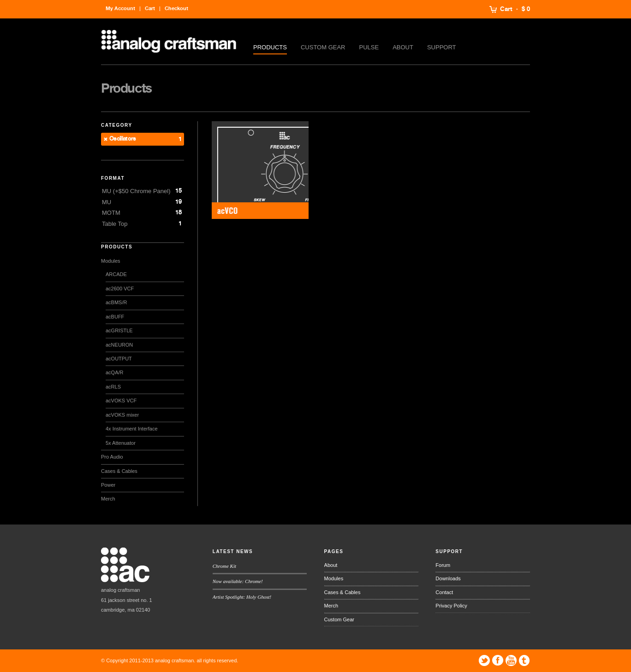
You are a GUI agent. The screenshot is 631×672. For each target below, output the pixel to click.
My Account (120, 9)
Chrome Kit (224, 566)
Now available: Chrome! (238, 581)
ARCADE (116, 274)
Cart (506, 9)
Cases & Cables (119, 471)
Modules (111, 261)
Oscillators (123, 139)
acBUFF (115, 317)
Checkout (176, 9)
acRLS (113, 387)
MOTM (111, 213)
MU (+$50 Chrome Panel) (136, 191)
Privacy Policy (451, 606)
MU (107, 202)
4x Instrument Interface (132, 429)
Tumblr (524, 660)
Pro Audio (112, 457)
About (403, 47)
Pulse (369, 47)
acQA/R (115, 372)
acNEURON (119, 345)
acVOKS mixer (122, 415)
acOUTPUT (119, 359)
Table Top (115, 224)
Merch (108, 499)
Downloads (448, 578)
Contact (444, 592)
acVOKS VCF (121, 401)
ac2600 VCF (120, 289)
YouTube (511, 660)
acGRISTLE (119, 330)
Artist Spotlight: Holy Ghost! (242, 597)
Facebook (498, 660)
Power (108, 485)
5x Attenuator (121, 443)
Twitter (484, 660)
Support (442, 47)
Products (270, 47)
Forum (443, 565)
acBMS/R (116, 302)
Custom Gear (323, 47)
